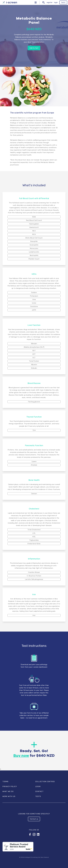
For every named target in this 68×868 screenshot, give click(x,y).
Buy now (21, 756)
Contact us (34, 819)
